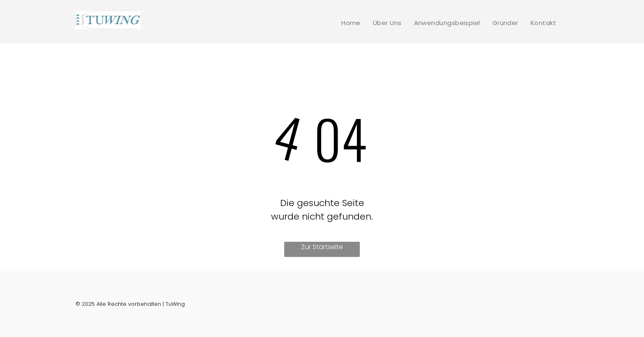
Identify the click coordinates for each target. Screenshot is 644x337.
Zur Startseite (322, 247)
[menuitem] (351, 23)
